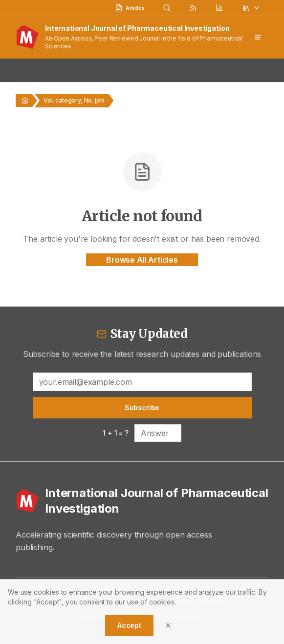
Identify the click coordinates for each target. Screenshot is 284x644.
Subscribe (142, 407)
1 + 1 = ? (116, 433)
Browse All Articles (142, 260)
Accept (129, 625)
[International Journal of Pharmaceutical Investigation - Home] (142, 501)
